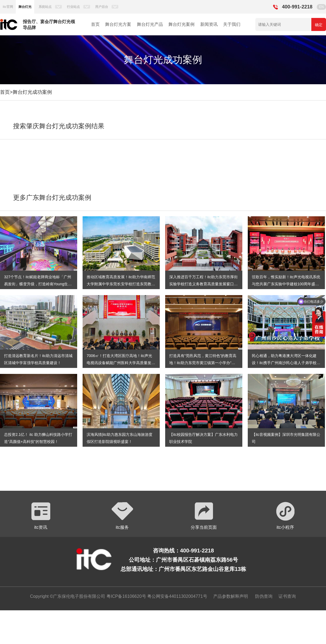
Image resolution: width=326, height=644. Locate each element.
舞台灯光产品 (150, 24)
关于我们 (232, 24)
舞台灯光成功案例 (32, 92)
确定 (319, 25)
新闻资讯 (209, 24)
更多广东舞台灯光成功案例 (52, 197)
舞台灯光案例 (181, 24)
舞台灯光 (25, 7)
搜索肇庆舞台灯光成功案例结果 (59, 126)
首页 (95, 24)
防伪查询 (264, 596)
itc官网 (8, 7)
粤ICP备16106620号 (126, 596)
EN (322, 7)
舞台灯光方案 (118, 24)
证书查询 (287, 596)
